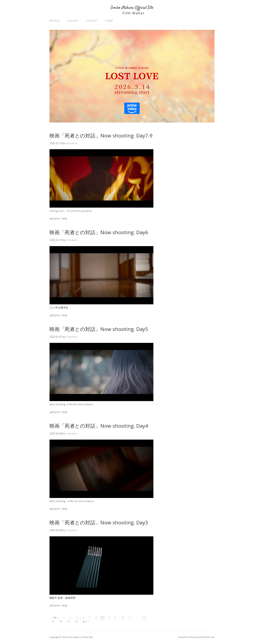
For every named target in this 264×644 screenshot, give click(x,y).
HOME (109, 21)
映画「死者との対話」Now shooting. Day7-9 (101, 136)
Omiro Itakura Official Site (132, 8)
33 (53, 621)
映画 (65, 219)
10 (122, 618)
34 (61, 621)
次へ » (86, 621)
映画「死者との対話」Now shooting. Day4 (99, 426)
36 (76, 621)
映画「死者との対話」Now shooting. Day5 (99, 329)
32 (144, 618)
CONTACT (92, 21)
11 (130, 618)
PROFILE (55, 21)
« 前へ (55, 618)
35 (69, 621)
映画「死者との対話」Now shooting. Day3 (99, 522)
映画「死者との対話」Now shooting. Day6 (99, 232)
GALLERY (73, 21)
